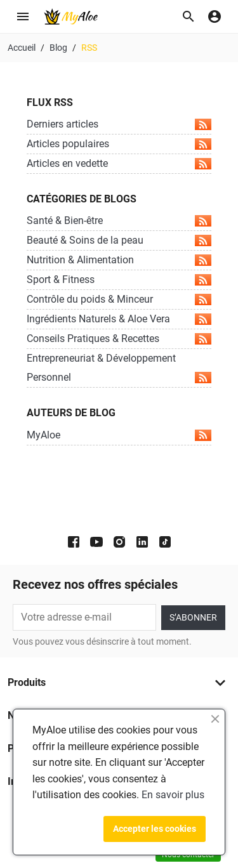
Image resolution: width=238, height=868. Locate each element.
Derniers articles (119, 124)
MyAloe (119, 435)
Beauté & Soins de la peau (119, 240)
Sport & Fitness (119, 279)
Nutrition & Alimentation (119, 260)
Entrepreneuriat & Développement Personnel (119, 368)
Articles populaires (119, 144)
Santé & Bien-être (119, 220)
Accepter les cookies (155, 829)
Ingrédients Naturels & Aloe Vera (119, 319)
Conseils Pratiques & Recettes (119, 339)
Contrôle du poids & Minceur (119, 299)
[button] (188, 16)
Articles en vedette (119, 163)
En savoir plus (173, 795)
